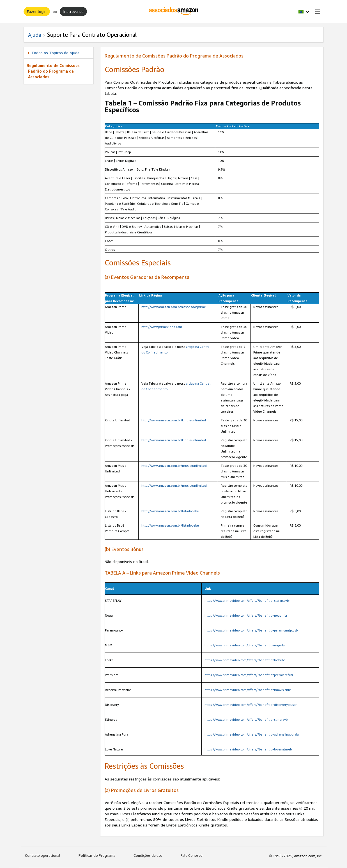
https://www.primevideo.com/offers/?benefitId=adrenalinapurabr (252, 734)
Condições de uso (148, 855)
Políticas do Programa (97, 855)
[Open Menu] (317, 12)
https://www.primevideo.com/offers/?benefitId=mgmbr (245, 645)
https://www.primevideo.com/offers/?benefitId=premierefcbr (249, 675)
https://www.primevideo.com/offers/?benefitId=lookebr (245, 660)
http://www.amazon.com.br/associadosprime (174, 307)
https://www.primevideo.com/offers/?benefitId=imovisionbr (248, 690)
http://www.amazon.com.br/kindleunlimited (174, 420)
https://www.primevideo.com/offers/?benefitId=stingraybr (247, 719)
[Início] (173, 12)
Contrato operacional (43, 855)
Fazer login (37, 11)
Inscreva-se (73, 11)
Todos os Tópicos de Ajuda (55, 53)
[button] (304, 12)
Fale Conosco (192, 855)
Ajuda (35, 35)
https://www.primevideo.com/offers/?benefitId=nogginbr (246, 615)
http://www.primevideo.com (162, 327)
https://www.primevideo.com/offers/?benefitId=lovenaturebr (249, 749)
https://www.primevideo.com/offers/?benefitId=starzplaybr (247, 601)
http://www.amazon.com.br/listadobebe (170, 511)
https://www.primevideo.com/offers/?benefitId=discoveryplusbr (251, 705)
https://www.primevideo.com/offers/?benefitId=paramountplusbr (252, 630)
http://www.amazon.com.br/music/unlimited (174, 466)
